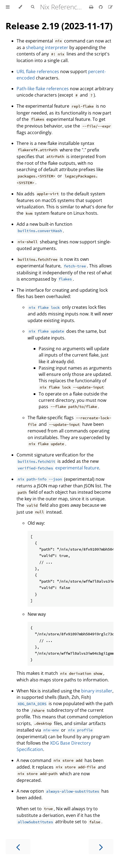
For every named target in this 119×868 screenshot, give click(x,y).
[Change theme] (20, 7)
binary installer (97, 691)
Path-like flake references (43, 89)
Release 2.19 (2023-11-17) (59, 26)
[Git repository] (101, 7)
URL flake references (38, 71)
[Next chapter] (101, 847)
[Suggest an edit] (110, 7)
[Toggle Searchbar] (33, 7)
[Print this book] (92, 7)
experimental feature (58, 468)
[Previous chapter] (18, 847)
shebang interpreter (47, 47)
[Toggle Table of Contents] (8, 7)
